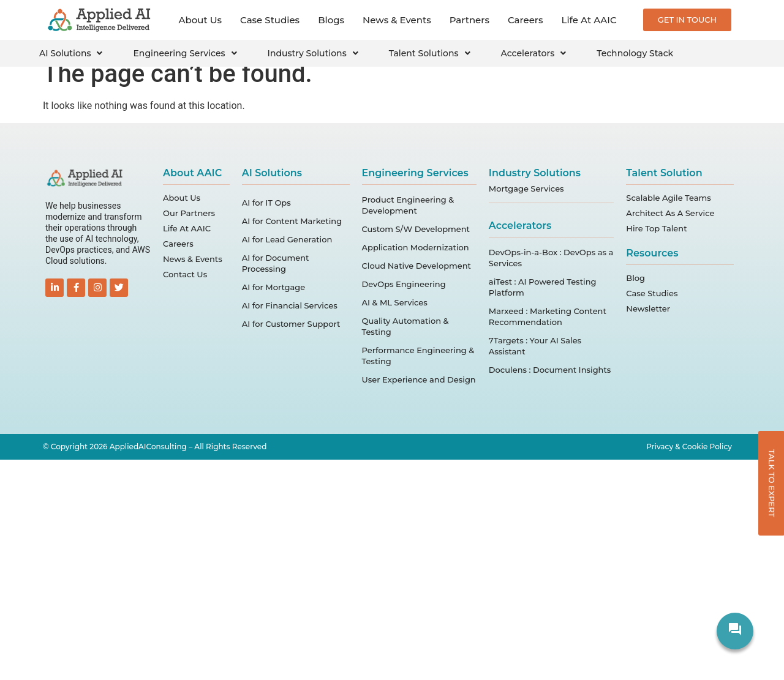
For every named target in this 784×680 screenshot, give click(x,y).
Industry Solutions (313, 53)
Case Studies (270, 20)
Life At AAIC (589, 20)
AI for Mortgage (274, 287)
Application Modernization (416, 247)
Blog (635, 278)
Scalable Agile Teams (668, 198)
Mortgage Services (526, 189)
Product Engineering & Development (408, 205)
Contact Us (185, 274)
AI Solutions (71, 53)
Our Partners (189, 213)
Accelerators (534, 53)
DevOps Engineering (404, 284)
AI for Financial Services (290, 305)
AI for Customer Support (291, 324)
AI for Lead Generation (287, 239)
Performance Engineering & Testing (418, 356)
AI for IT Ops (266, 203)
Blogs (331, 20)
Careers (526, 20)
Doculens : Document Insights (550, 370)
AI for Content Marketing (292, 221)
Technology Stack (635, 53)
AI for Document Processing (276, 263)
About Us (201, 20)
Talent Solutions (430, 53)
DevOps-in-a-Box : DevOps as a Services (551, 258)
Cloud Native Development (417, 266)
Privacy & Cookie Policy (689, 446)
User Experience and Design (419, 379)
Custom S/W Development (416, 229)
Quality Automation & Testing (405, 326)
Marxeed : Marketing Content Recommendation (548, 316)
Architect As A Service (670, 213)
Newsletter (648, 308)
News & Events (397, 20)
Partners (469, 20)
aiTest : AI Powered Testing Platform (543, 287)
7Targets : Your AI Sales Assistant (535, 346)
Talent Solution (664, 173)
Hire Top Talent (656, 228)
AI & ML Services (395, 302)
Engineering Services (185, 53)
